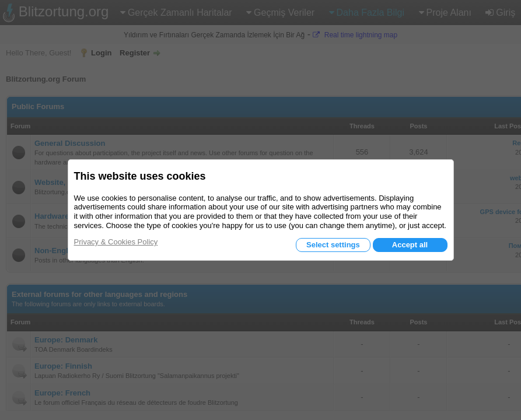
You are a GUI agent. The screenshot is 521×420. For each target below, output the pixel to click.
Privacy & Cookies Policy (116, 242)
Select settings (333, 245)
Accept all (410, 245)
